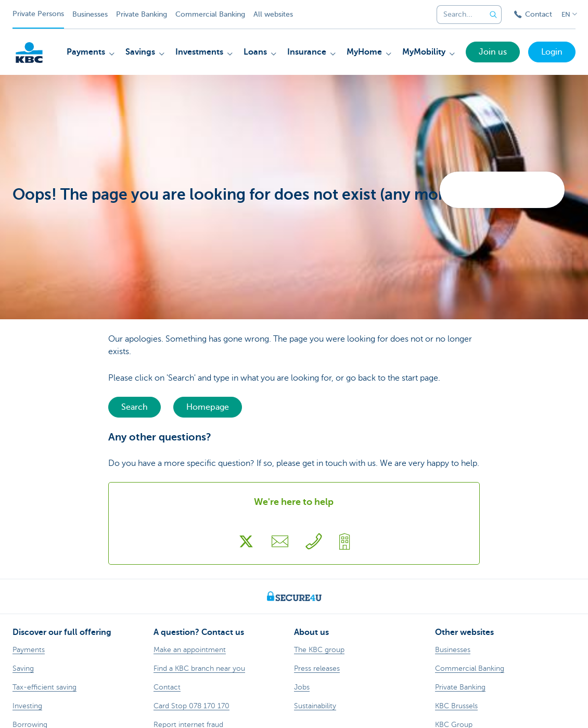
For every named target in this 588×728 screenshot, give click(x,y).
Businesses (90, 14)
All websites (273, 14)
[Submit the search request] (493, 15)
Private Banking (142, 14)
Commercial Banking (210, 14)
